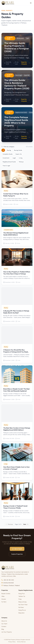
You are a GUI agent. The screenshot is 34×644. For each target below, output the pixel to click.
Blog (3, 629)
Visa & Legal (6, 166)
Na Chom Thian (23, 605)
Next (26, 524)
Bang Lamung (22, 602)
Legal (14, 158)
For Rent (4, 602)
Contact (4, 626)
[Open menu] (31, 3)
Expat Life (19, 154)
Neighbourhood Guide (9, 162)
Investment (6, 158)
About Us (4, 621)
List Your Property (7, 632)
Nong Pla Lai (22, 610)
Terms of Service (21, 642)
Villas (3, 596)
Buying (9, 150)
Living (21, 158)
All (3, 150)
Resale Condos (6, 594)
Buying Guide (18, 150)
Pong (20, 599)
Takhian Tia (22, 596)
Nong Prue (22, 594)
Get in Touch (17, 549)
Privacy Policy (12, 642)
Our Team (4, 624)
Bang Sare (21, 613)
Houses (4, 599)
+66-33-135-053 (8, 580)
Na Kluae (21, 607)
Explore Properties (17, 554)
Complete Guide (8, 154)
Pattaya (21, 162)
